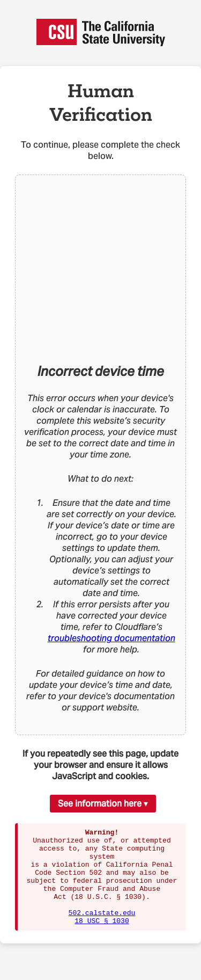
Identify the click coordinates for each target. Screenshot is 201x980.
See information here (100, 804)
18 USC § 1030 (102, 940)
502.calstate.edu (102, 930)
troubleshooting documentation (111, 638)
